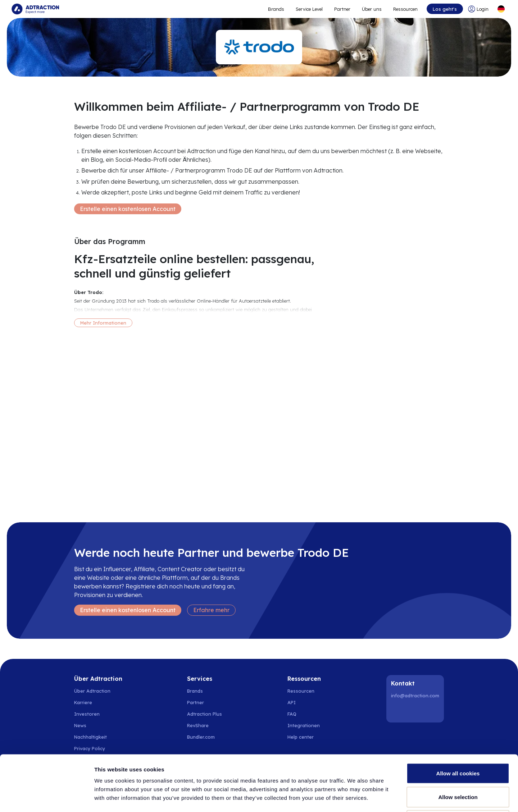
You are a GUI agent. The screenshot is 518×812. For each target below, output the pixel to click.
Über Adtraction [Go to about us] (92, 691)
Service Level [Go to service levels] (309, 9)
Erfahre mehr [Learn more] (211, 610)
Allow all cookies (458, 718)
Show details (378, 798)
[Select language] (501, 9)
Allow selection (458, 741)
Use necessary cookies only (458, 765)
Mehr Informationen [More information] (103, 323)
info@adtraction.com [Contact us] (415, 696)
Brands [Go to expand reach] (276, 9)
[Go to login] (480, 9)
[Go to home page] (35, 9)
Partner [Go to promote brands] (342, 9)
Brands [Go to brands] (195, 691)
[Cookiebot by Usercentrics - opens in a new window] (47, 798)
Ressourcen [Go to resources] (405, 9)
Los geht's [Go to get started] (445, 9)
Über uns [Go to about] (372, 9)
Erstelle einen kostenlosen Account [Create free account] (128, 209)
